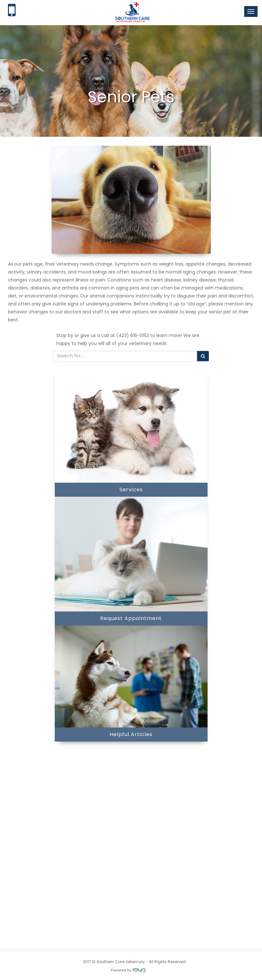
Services (131, 490)
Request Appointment (131, 618)
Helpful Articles (131, 734)
